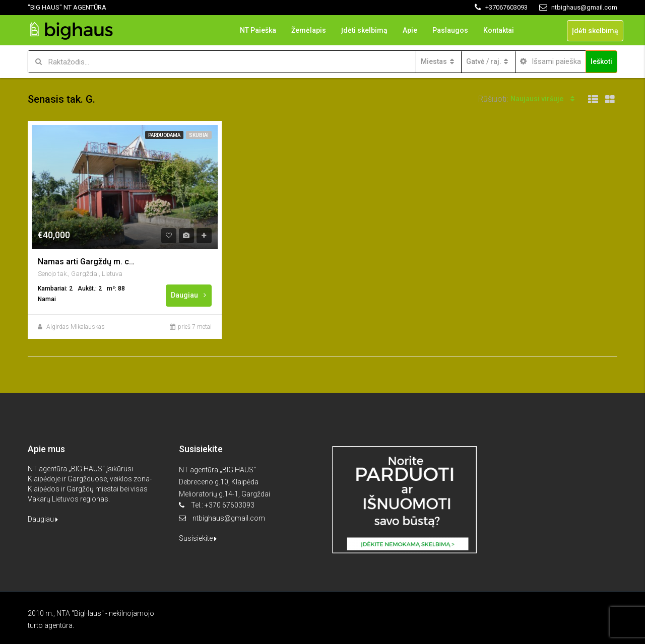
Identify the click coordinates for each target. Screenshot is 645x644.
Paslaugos (450, 30)
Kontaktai (499, 30)
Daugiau (189, 295)
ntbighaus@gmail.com (229, 518)
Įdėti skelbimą (364, 30)
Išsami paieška (551, 61)
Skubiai (199, 135)
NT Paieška (258, 30)
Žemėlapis (309, 30)
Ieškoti (601, 61)
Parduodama (164, 135)
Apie (410, 30)
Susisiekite (198, 538)
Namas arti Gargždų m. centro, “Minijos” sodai (88, 262)
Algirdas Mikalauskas (76, 327)
